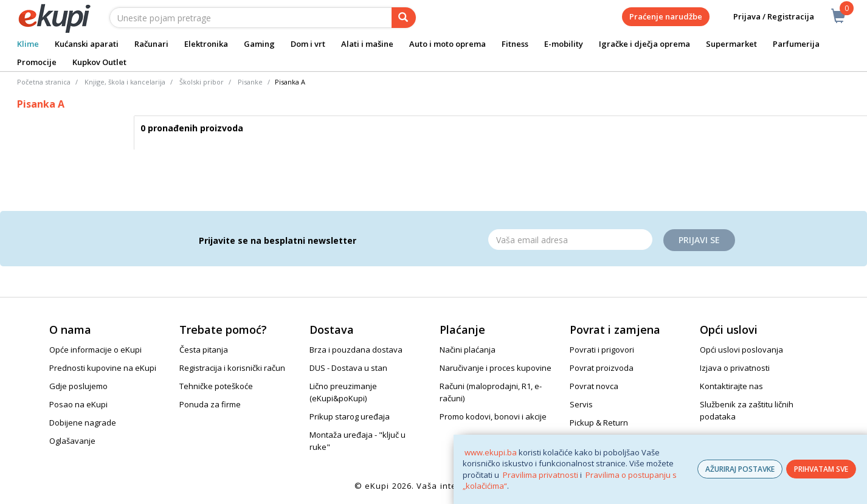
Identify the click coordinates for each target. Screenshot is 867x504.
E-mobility (564, 44)
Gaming (259, 44)
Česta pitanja (204, 350)
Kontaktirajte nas (731, 386)
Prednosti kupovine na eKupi (103, 368)
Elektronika (206, 44)
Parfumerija (796, 44)
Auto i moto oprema (447, 44)
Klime (28, 44)
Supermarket (731, 44)
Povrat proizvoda (602, 368)
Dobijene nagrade (83, 423)
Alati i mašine (367, 44)
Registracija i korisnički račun (232, 368)
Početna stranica (44, 82)
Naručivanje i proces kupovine (496, 368)
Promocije (37, 62)
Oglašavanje (72, 441)
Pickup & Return (599, 423)
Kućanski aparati (87, 44)
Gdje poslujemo (78, 386)
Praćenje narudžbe (666, 16)
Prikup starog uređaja (350, 416)
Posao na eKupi (78, 404)
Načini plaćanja (468, 350)
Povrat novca (594, 386)
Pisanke (250, 82)
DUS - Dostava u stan (348, 368)
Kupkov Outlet (99, 62)
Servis (581, 404)
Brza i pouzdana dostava (356, 350)
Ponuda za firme (210, 404)
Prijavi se (699, 240)
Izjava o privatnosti (735, 368)
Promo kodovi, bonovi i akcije (493, 416)
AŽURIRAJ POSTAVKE (740, 469)
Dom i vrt (308, 44)
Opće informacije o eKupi (95, 350)
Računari (151, 44)
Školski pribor (202, 82)
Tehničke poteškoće (216, 386)
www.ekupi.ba (491, 452)
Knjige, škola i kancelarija (125, 82)
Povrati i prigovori (602, 350)
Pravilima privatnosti (541, 475)
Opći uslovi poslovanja (741, 350)
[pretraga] (404, 18)
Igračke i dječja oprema (644, 44)
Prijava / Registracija (765, 17)
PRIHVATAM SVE (821, 469)
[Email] (570, 240)
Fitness (515, 44)
